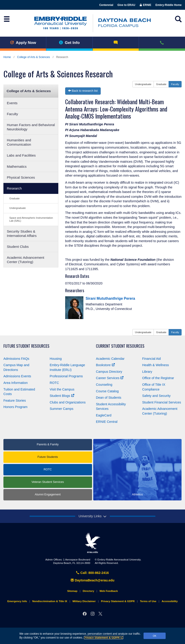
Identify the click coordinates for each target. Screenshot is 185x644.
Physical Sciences (21, 177)
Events (12, 103)
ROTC (54, 383)
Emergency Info (17, 601)
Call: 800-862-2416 (92, 573)
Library (147, 372)
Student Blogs (62, 396)
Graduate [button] (161, 84)
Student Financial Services (162, 402)
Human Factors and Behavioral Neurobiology (31, 127)
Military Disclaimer (84, 601)
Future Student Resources (26, 346)
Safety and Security (156, 396)
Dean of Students (109, 398)
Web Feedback (109, 591)
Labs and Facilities (21, 155)
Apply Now (23, 43)
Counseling (104, 385)
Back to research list (83, 91)
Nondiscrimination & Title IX (50, 601)
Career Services (110, 378)
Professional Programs (66, 376)
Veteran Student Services (48, 482)
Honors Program (15, 407)
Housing (56, 359)
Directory (89, 591)
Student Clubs (18, 247)
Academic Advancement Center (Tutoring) (26, 260)
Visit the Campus (62, 389)
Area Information (15, 383)
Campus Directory (109, 372)
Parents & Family (48, 444)
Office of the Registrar (158, 378)
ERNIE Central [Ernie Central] (107, 422)
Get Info (69, 43)
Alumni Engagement (48, 494)
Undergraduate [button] (143, 84)
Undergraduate (18, 208)
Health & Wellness (155, 365)
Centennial (106, 5)
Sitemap (72, 591)
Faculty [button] (175, 84)
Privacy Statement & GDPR (104, 638)
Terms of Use (148, 601)
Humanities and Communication (19, 142)
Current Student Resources (120, 346)
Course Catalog (107, 391)
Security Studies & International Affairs (22, 233)
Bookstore (105, 365)
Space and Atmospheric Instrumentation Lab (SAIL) (31, 219)
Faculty (12, 114)
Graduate (14, 198)
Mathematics (17, 166)
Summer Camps (62, 409)
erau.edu (92, 543)
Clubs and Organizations (68, 402)
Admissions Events (17, 376)
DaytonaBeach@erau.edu (92, 580)
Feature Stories (15, 401)
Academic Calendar (110, 359)
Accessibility (170, 601)
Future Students (48, 457)
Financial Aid (152, 359)
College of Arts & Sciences (33, 57)
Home (7, 57)
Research (14, 188)
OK (155, 636)
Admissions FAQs (16, 359)
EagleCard (104, 415)
